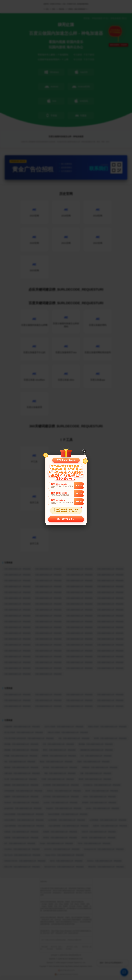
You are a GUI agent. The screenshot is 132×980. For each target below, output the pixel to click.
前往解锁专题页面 (66, 519)
